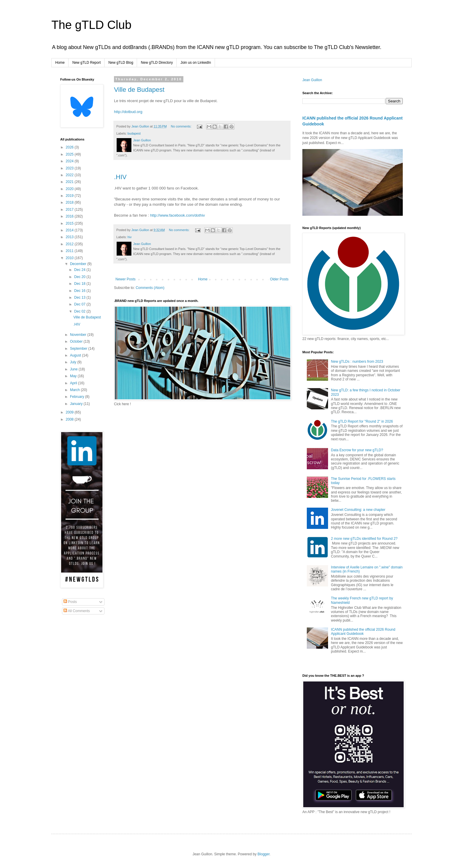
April (74, 383)
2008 (70, 419)
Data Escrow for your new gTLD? (357, 450)
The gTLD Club (91, 25)
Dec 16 (80, 291)
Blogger (264, 854)
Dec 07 (80, 304)
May (74, 376)
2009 (70, 412)
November (79, 335)
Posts (70, 602)
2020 (70, 189)
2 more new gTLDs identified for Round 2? (364, 539)
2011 (70, 251)
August (76, 355)
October (77, 341)
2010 (70, 258)
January (77, 404)
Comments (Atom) (150, 288)
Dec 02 (80, 311)
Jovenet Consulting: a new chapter (358, 510)
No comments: (182, 126)
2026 (70, 147)
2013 (70, 237)
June (74, 369)
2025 (70, 154)
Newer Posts (125, 279)
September (79, 349)
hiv (130, 237)
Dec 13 (80, 297)
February (78, 397)
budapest (134, 133)
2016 (70, 216)
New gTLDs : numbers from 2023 (357, 362)
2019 (70, 196)
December (79, 264)
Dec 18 (80, 284)
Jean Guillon (312, 80)
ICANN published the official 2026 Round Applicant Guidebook (363, 632)
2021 (70, 182)
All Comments (77, 611)
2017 (70, 210)
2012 (70, 244)
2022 (70, 175)
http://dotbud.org (128, 112)
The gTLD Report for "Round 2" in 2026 (362, 421)
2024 (70, 161)
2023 (70, 168)
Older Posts (279, 279)
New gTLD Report (87, 63)
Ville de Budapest (139, 90)
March (75, 390)
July (74, 362)
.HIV (120, 177)
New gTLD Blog (121, 63)
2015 (70, 223)
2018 (70, 202)
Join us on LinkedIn (196, 63)
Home (60, 63)
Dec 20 (80, 277)
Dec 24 (80, 270)
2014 (70, 230)
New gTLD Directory (157, 63)
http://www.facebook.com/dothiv (177, 215)
